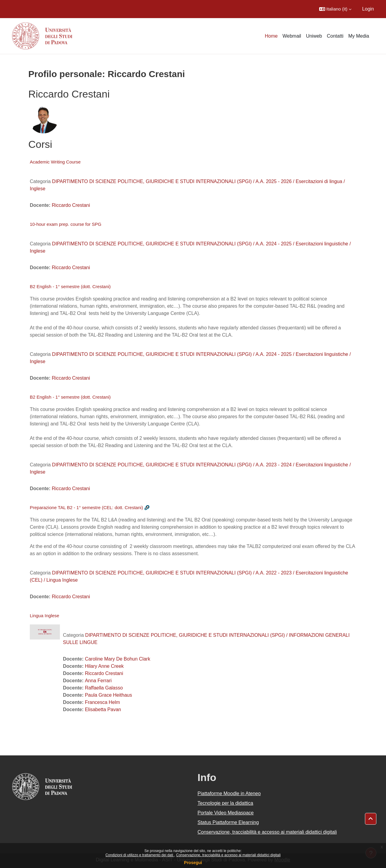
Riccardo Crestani (71, 205)
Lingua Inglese (45, 616)
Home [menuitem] (271, 36)
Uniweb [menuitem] (314, 36)
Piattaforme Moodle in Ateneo (229, 793)
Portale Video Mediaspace (226, 813)
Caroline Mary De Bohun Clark (118, 659)
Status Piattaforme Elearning (228, 822)
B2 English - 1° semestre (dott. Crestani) (70, 286)
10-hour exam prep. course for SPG (66, 224)
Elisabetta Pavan (103, 709)
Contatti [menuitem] (335, 36)
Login (368, 9)
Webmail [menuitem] (292, 36)
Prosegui (193, 863)
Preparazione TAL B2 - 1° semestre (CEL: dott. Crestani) (86, 507)
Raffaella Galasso (104, 688)
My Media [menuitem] (359, 36)
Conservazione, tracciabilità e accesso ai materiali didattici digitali (228, 855)
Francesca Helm (102, 702)
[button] (335, 9)
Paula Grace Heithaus (109, 695)
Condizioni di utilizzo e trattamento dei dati (140, 855)
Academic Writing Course (55, 162)
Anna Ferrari (98, 681)
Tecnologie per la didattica (225, 803)
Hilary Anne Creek (104, 666)
